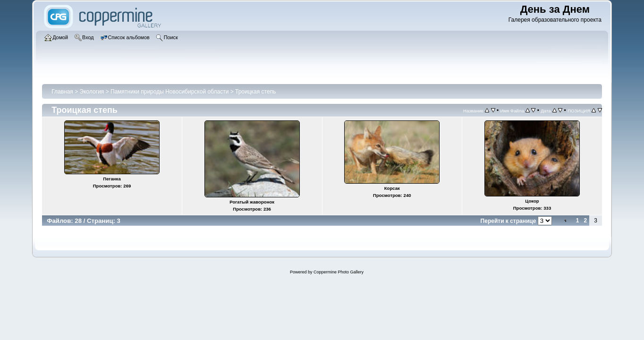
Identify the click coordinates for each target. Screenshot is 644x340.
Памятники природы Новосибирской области (169, 92)
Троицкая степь (255, 92)
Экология (92, 92)
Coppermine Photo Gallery (339, 272)
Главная (62, 92)
